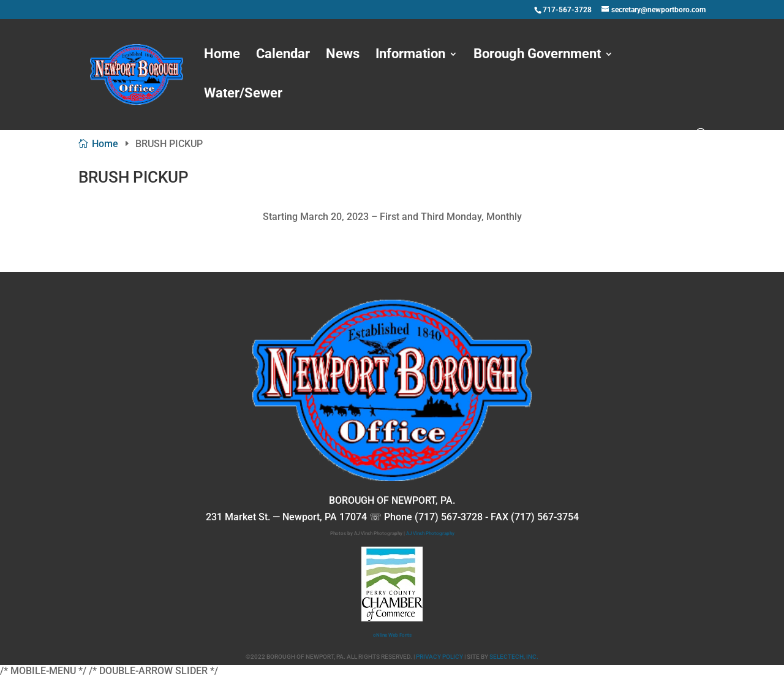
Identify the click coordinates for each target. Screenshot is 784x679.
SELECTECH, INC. (514, 657)
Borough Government (537, 55)
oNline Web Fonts (392, 635)
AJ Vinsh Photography (430, 533)
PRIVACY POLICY (439, 657)
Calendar (283, 55)
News (343, 55)
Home (222, 55)
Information (410, 55)
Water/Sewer (243, 95)
